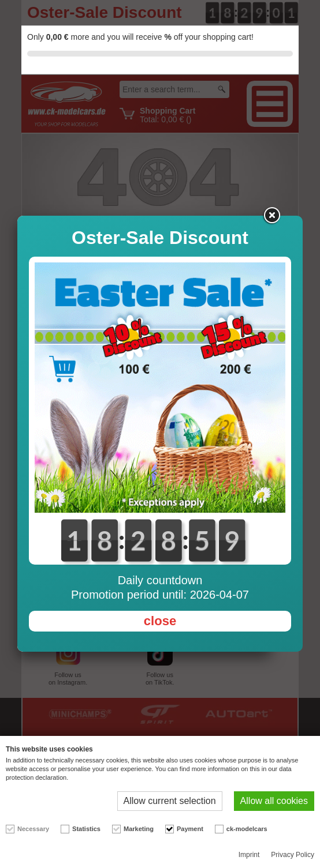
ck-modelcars (247, 829)
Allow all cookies (274, 801)
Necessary (33, 829)
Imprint (249, 855)
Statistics (86, 829)
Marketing (139, 829)
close (160, 621)
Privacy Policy (293, 855)
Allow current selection (170, 801)
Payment (190, 829)
